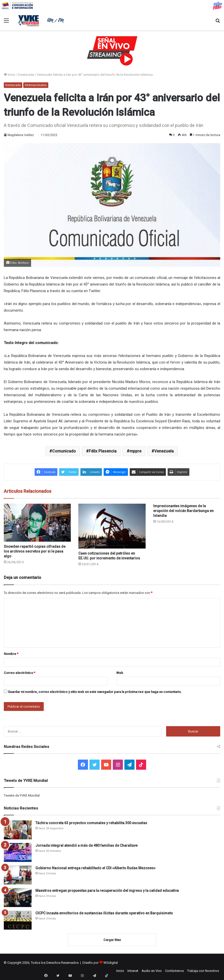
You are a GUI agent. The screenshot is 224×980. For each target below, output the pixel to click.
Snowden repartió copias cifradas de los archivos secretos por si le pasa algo (35, 551)
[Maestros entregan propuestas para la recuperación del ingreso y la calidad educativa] (18, 898)
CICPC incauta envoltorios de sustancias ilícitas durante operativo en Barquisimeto (104, 913)
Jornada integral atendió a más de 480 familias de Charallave (86, 845)
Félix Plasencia (103, 451)
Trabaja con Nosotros (203, 971)
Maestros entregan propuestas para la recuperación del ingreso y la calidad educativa (107, 891)
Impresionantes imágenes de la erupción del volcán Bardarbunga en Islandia (183, 511)
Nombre (11, 654)
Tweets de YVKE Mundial (22, 795)
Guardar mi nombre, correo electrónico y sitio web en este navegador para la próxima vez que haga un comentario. (95, 692)
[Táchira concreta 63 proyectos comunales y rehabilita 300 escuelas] (18, 830)
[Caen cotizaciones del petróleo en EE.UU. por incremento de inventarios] (112, 526)
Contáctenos (174, 971)
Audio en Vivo (152, 971)
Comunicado (64, 451)
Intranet (133, 971)
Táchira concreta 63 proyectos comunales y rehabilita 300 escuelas (91, 823)
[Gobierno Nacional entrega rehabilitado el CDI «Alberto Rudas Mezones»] (18, 875)
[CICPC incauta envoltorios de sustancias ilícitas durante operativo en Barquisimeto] (18, 920)
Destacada (26, 75)
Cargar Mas (112, 940)
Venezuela (164, 451)
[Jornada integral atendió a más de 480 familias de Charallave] (18, 852)
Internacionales (36, 85)
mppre (135, 451)
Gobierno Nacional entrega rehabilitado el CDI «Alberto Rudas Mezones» (95, 868)
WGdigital (111, 963)
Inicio (10, 75)
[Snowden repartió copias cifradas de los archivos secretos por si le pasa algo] (37, 523)
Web (120, 673)
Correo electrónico (20, 673)
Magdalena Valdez (21, 135)
